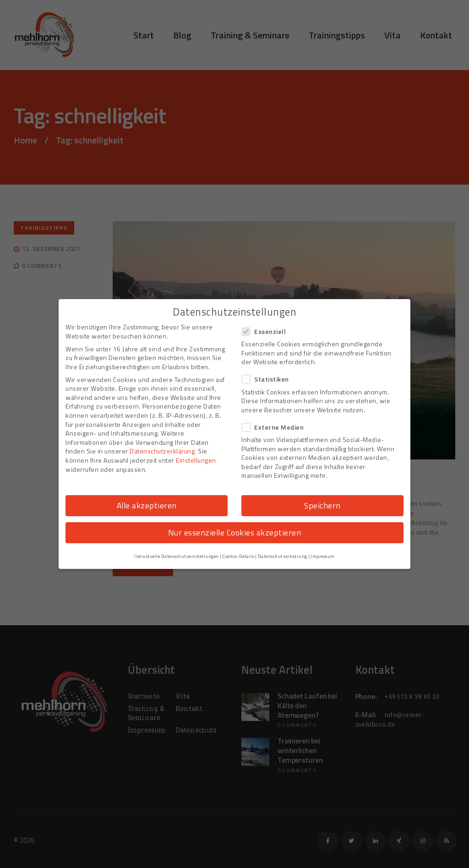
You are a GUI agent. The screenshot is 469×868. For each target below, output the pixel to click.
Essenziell (267, 331)
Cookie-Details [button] (238, 556)
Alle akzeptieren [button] (147, 505)
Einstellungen (196, 460)
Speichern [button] (322, 505)
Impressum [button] (323, 556)
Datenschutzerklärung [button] (283, 556)
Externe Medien (275, 427)
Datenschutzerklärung (162, 451)
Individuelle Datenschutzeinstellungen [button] (177, 556)
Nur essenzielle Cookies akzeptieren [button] (235, 532)
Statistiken (268, 379)
